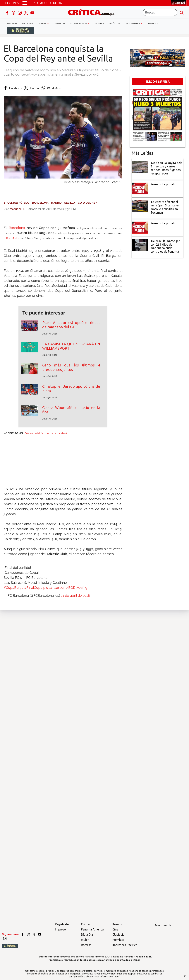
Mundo (99, 24)
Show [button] (43, 24)
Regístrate (62, 924)
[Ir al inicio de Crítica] (93, 12)
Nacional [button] (28, 24)
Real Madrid (13, 238)
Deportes (59, 24)
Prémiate (118, 940)
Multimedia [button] (133, 24)
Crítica (85, 924)
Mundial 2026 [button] (79, 24)
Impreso (153, 24)
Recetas (86, 945)
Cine (115, 929)
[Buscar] (160, 12)
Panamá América (92, 929)
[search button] (182, 12)
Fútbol (24, 203)
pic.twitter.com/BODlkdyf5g (65, 588)
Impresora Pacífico (125, 945)
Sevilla (70, 203)
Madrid (56, 203)
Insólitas (115, 24)
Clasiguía (118, 935)
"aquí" (117, 976)
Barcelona (40, 203)
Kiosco (117, 924)
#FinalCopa (33, 588)
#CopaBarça (13, 588)
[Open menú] (25, 3)
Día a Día (87, 935)
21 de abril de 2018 (75, 596)
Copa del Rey (87, 203)
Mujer (85, 940)
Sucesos (12, 24)
